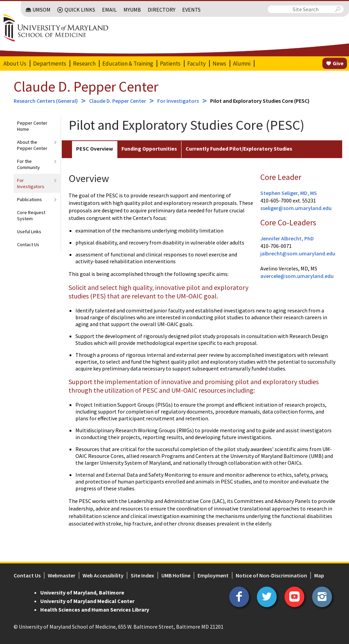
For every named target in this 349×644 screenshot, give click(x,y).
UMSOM (41, 10)
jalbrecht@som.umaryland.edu (298, 253)
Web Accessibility (103, 575)
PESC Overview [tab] (94, 149)
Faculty (197, 64)
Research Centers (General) (46, 101)
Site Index (142, 575)
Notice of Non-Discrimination (271, 575)
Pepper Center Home (32, 126)
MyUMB (132, 10)
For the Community (28, 164)
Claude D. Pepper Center (86, 86)
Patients (170, 64)
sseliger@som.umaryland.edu (296, 208)
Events (191, 10)
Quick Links (80, 10)
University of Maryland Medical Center (87, 601)
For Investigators (178, 101)
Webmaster (62, 575)
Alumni (242, 64)
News (219, 64)
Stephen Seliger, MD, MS (289, 193)
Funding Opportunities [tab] (149, 149)
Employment (213, 575)
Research (84, 64)
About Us (15, 64)
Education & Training (128, 64)
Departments (50, 64)
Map (319, 575)
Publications (30, 199)
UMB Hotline (176, 575)
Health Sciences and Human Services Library (95, 610)
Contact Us (28, 244)
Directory (162, 10)
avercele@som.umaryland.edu (297, 276)
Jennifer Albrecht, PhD (287, 238)
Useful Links (29, 232)
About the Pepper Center (32, 145)
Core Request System (31, 215)
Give (338, 63)
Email (109, 10)
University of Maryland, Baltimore (82, 592)
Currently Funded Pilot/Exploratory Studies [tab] (239, 149)
